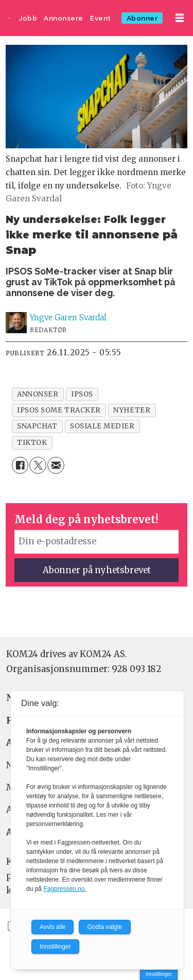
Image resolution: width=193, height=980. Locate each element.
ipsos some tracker (59, 410)
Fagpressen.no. (65, 889)
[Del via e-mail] (56, 465)
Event (101, 18)
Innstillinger (159, 974)
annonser (38, 394)
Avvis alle (52, 927)
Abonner (142, 18)
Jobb (28, 18)
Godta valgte (104, 927)
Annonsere (64, 18)
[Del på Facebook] (20, 465)
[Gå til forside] (10, 18)
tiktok (32, 443)
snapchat (37, 426)
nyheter (132, 410)
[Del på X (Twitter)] (38, 465)
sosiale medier (102, 426)
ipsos (82, 394)
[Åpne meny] (180, 18)
